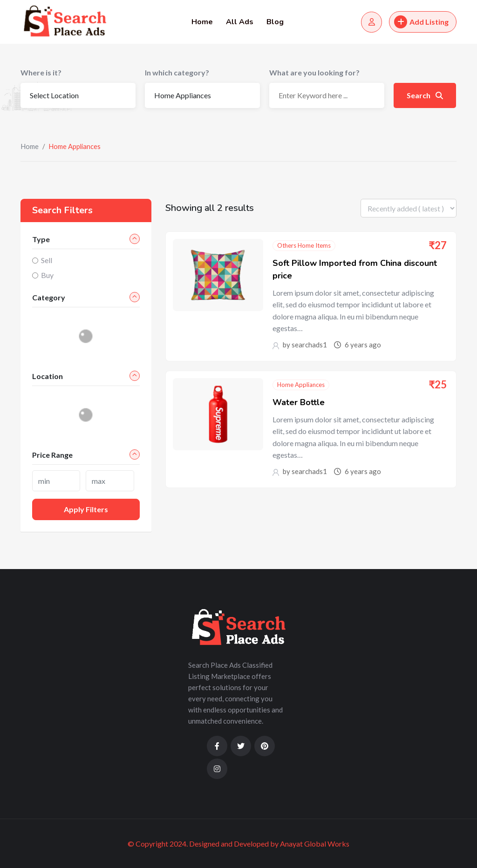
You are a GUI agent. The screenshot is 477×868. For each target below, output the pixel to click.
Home (202, 22)
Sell (47, 260)
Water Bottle (299, 402)
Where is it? (41, 72)
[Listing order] (409, 208)
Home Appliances (301, 385)
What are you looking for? (314, 72)
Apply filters (86, 509)
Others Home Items (304, 245)
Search (425, 95)
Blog (275, 22)
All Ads (240, 22)
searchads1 (309, 345)
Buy (47, 275)
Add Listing (421, 22)
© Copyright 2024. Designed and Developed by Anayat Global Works (238, 844)
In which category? (177, 72)
